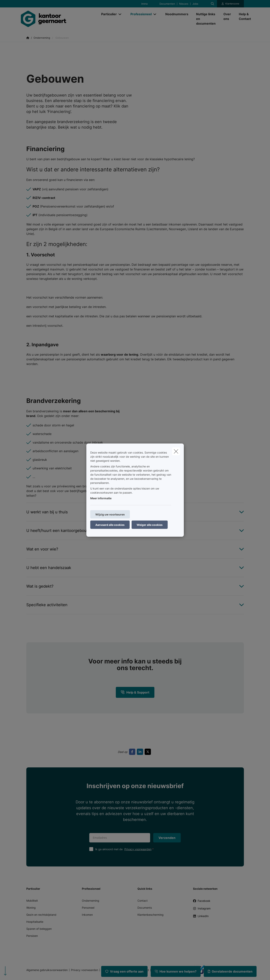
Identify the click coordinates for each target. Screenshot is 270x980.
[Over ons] (227, 16)
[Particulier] (108, 14)
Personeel (88, 908)
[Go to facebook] (133, 752)
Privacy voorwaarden (138, 849)
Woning (31, 908)
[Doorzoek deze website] (212, 4)
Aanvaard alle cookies (110, 525)
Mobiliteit (32, 901)
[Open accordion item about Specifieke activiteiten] (135, 605)
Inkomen (87, 915)
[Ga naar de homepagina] (58, 19)
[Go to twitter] (149, 752)
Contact (143, 901)
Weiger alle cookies (150, 525)
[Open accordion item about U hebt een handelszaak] (135, 568)
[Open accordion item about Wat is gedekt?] (135, 586)
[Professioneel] (140, 14)
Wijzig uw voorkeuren (110, 514)
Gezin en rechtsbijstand (41, 915)
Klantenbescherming (150, 915)
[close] (176, 451)
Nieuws (184, 4)
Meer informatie (101, 498)
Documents (145, 908)
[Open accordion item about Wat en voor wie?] (135, 549)
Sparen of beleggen (39, 929)
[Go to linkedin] (141, 752)
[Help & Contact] (243, 16)
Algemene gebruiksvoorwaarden (47, 970)
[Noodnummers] (177, 14)
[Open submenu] (120, 14)
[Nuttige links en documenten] (206, 19)
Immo (145, 4)
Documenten (167, 4)
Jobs (195, 4)
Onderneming (91, 901)
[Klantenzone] (230, 4)
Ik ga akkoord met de (125, 849)
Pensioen (32, 936)
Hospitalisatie (35, 922)
